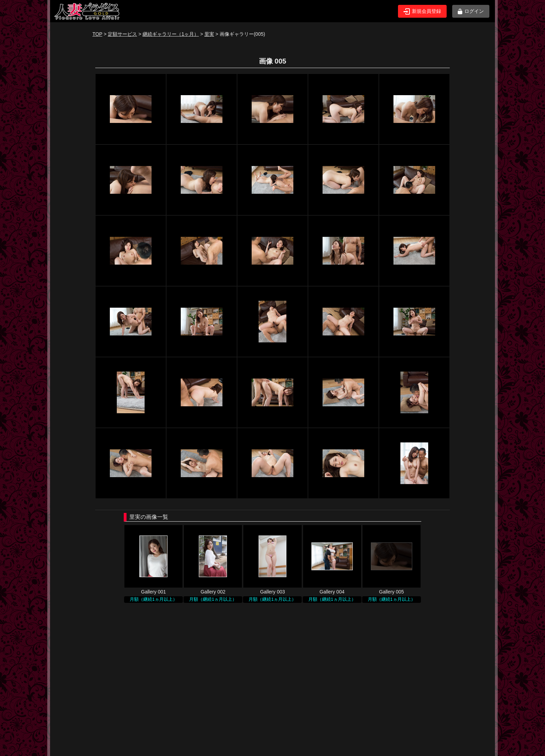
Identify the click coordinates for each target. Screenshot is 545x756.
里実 (209, 34)
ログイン (471, 11)
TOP (97, 34)
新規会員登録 (422, 11)
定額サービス (122, 34)
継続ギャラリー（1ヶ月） (171, 34)
